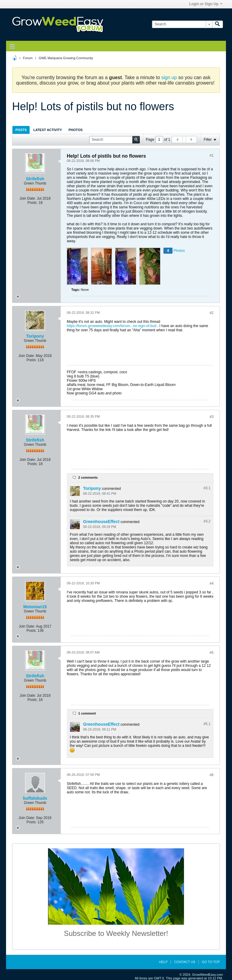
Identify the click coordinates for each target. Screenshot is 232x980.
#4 (212, 583)
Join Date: (28, 198)
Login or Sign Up (206, 4)
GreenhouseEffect (101, 522)
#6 (212, 775)
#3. (207, 488)
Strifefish (35, 179)
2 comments (88, 477)
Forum (28, 58)
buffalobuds (35, 798)
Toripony (35, 336)
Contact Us (185, 962)
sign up (169, 77)
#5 (212, 653)
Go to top (211, 962)
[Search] (182, 24)
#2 (212, 313)
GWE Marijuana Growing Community (66, 58)
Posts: (32, 203)
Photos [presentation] (76, 130)
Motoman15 (35, 607)
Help (163, 962)
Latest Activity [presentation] (48, 130)
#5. (207, 724)
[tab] (21, 130)
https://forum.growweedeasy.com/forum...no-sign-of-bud (112, 326)
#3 (212, 417)
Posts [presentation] (21, 130)
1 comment (87, 713)
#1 (212, 156)
